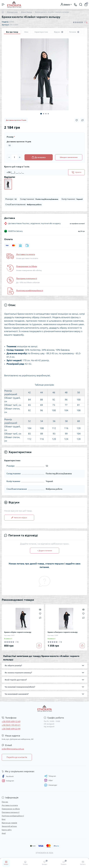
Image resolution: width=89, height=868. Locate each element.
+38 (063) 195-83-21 (11, 725)
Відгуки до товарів (9, 823)
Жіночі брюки (26, 12)
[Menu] (3, 5)
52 (10, 145)
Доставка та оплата (26, 254)
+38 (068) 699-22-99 (11, 729)
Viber (49, 780)
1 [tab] (41, 114)
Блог (4, 819)
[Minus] (9, 157)
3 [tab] (46, 114)
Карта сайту (7, 830)
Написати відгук (19, 518)
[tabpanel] (44, 74)
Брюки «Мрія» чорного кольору (18, 632)
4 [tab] (48, 114)
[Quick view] (40, 609)
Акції (4, 833)
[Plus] (20, 157)
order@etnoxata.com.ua (13, 749)
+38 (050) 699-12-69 (11, 721)
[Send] (76, 172)
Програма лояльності (27, 278)
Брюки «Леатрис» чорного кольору (63, 632)
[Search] (81, 5)
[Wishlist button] (77, 120)
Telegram (50, 776)
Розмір (11, 137)
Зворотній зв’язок (9, 826)
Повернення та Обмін (27, 266)
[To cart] (39, 646)
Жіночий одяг (12, 12)
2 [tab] (44, 114)
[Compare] (40, 618)
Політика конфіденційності (30, 290)
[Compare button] (82, 120)
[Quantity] (14, 157)
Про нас (5, 802)
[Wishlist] (40, 613)
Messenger (51, 785)
